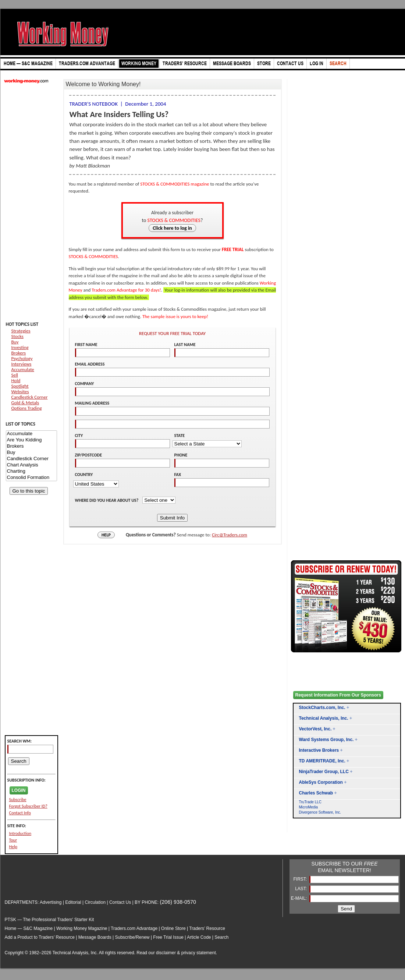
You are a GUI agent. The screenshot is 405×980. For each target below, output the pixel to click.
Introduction (20, 833)
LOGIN (19, 790)
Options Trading (27, 408)
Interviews (22, 364)
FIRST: (301, 879)
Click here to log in (172, 228)
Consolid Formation (31, 478)
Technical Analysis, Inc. (324, 718)
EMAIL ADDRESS (90, 364)
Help (13, 847)
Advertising (51, 902)
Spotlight (20, 386)
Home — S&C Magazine (29, 928)
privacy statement (199, 953)
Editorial (73, 902)
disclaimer (166, 953)
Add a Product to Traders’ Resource (40, 937)
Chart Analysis (31, 465)
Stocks (17, 336)
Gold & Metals (25, 403)
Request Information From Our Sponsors (338, 695)
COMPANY (85, 384)
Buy (15, 342)
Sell (15, 375)
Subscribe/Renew (132, 937)
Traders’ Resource (207, 928)
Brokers (19, 353)
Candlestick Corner (30, 397)
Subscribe (18, 800)
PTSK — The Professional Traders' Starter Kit (49, 920)
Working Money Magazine (82, 928)
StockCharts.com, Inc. (322, 708)
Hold (16, 380)
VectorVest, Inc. (315, 729)
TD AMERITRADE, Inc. (322, 761)
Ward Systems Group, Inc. (326, 740)
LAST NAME (185, 345)
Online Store (173, 928)
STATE (180, 436)
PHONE (181, 455)
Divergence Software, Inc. (320, 812)
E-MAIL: (300, 898)
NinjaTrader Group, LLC (324, 772)
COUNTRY (84, 475)
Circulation (95, 902)
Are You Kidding (31, 440)
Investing (20, 347)
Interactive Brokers (319, 750)
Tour (13, 840)
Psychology (22, 358)
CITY (79, 436)
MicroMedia (309, 807)
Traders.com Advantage (135, 928)
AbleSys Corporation (321, 782)
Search (221, 937)
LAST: (301, 889)
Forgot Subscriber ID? (28, 806)
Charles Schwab (316, 793)
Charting (31, 471)
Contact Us (120, 902)
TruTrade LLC (310, 802)
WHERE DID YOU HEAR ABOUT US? (107, 500)
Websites (20, 392)
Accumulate (23, 369)
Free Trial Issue (168, 937)
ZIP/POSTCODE (89, 455)
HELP (106, 535)
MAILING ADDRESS (92, 403)
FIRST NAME (86, 345)
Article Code (199, 937)
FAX (178, 475)
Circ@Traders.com (230, 535)
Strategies (21, 331)
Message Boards (95, 937)
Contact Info (20, 813)
